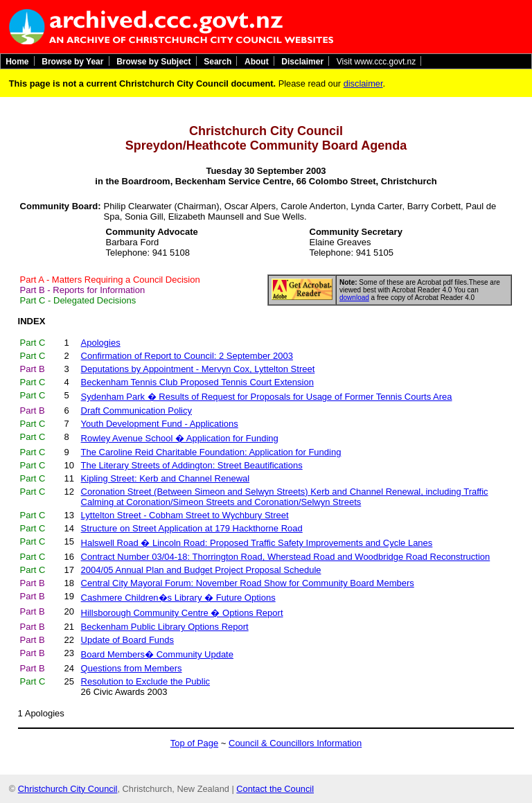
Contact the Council (275, 789)
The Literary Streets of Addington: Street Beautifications (192, 465)
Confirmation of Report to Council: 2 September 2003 (187, 356)
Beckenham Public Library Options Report (165, 627)
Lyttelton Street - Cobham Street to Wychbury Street (185, 515)
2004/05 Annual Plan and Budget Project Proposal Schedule (201, 570)
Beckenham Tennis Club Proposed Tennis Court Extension (197, 382)
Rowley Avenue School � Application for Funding (180, 438)
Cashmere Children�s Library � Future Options (178, 598)
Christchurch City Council (68, 789)
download (354, 298)
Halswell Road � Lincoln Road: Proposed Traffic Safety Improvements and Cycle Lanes (257, 543)
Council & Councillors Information (295, 743)
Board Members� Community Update (157, 654)
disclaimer (363, 83)
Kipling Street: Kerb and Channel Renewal (166, 478)
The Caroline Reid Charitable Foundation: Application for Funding (211, 452)
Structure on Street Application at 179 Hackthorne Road (192, 528)
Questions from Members (132, 668)
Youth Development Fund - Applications (160, 424)
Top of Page (194, 743)
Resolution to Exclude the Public (145, 681)
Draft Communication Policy (136, 411)
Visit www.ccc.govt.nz (376, 61)
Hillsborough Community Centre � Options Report (182, 613)
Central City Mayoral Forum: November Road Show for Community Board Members (248, 583)
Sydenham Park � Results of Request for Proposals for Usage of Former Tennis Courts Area (267, 397)
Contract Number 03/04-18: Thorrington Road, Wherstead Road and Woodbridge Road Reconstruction (286, 557)
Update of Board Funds (127, 640)
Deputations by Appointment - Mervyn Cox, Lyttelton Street (198, 369)
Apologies (45, 713)
